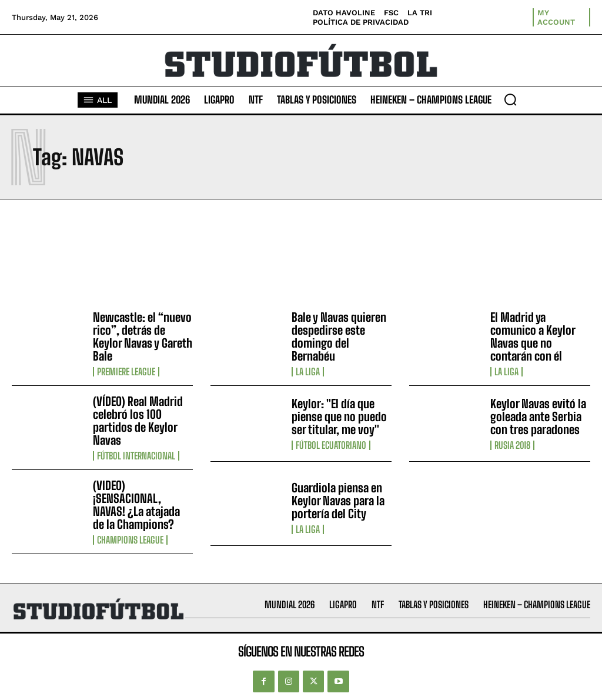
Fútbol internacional (136, 456)
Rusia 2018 (512, 445)
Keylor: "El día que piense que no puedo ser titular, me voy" (339, 416)
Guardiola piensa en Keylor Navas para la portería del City (338, 501)
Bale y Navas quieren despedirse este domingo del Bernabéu (339, 336)
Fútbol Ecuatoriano (331, 445)
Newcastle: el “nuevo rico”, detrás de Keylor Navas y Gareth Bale (143, 336)
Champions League (130, 540)
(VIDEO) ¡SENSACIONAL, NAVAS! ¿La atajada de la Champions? (136, 505)
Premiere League (126, 372)
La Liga (308, 372)
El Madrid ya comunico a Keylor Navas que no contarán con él (533, 336)
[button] (510, 99)
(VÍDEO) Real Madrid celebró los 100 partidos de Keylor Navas (138, 421)
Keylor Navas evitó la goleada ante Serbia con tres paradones (538, 416)
